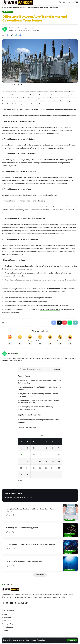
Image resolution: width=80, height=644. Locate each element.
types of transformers (50, 309)
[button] (72, 640)
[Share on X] (12, 35)
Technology (8, 12)
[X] (7, 603)
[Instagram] (15, 603)
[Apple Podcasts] (26, 603)
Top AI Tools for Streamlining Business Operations (24, 561)
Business (68, 553)
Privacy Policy (29, 640)
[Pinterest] (19, 603)
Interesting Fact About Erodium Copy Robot (22, 528)
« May (20, 480)
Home (5, 8)
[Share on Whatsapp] (70, 323)
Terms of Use (41, 640)
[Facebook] (4, 603)
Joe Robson (15, 28)
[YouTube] (11, 603)
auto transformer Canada (58, 289)
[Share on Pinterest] (65, 323)
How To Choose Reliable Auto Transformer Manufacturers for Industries (44, 110)
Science (68, 536)
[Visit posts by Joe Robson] (5, 354)
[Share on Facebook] (7, 35)
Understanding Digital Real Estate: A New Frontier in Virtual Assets (30, 545)
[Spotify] (23, 603)
